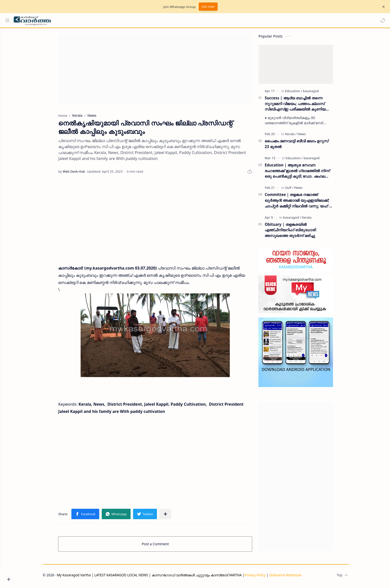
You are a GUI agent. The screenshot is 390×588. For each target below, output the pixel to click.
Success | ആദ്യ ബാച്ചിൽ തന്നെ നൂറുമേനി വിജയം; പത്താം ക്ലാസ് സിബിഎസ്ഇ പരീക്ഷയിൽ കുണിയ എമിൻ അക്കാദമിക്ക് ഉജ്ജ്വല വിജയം (305, 106)
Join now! (208, 7)
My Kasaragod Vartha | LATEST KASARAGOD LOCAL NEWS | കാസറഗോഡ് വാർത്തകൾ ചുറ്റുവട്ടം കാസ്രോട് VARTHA (158, 577)
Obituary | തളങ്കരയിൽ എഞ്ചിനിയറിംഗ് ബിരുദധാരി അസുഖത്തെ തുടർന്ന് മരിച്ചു (299, 232)
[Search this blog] (103, 20)
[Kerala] (300, 136)
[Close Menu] (382, 7)
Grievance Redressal (294, 577)
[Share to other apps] (174, 516)
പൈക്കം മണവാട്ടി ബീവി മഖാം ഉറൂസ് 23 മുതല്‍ (305, 146)
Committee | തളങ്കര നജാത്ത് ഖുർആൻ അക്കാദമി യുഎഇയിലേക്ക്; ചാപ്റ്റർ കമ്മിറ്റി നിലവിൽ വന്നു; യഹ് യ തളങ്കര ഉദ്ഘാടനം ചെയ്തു (307, 203)
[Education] (302, 93)
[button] (381, 20)
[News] (310, 136)
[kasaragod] (320, 93)
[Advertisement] (164, 71)
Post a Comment (164, 546)
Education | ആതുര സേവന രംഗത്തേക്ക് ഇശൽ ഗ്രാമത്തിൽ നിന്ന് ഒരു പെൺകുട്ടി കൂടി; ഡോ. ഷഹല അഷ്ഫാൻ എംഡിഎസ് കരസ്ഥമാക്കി (306, 173)
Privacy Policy (264, 577)
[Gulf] (298, 190)
